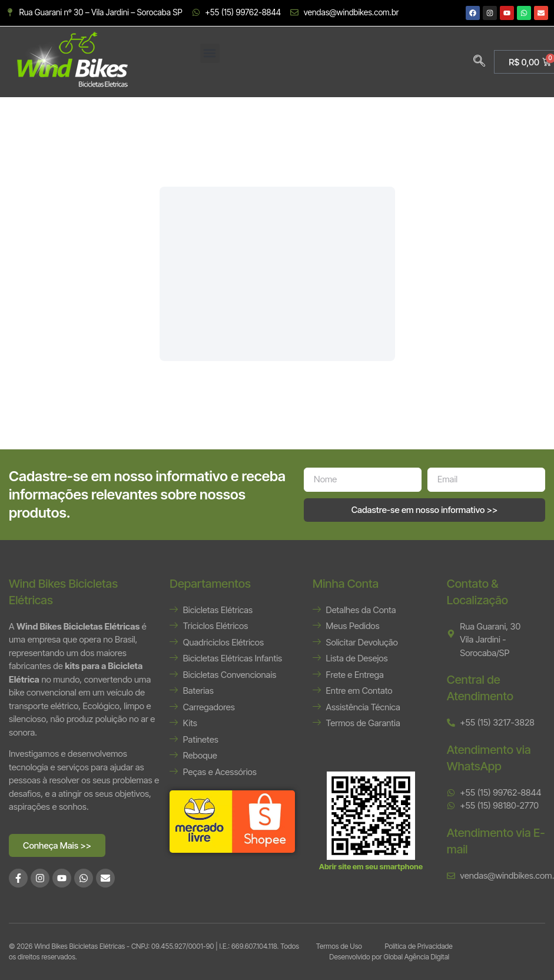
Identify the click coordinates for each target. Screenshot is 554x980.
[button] (210, 53)
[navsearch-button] (479, 62)
